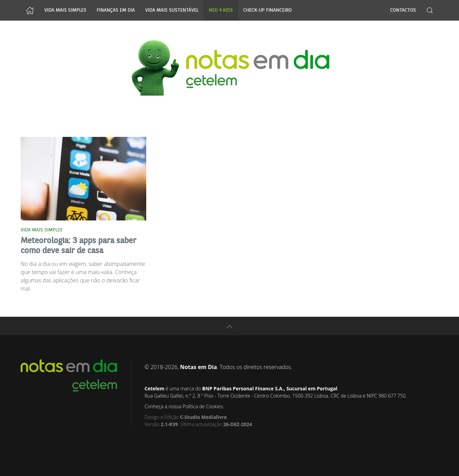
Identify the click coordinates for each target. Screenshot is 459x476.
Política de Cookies (202, 406)
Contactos (403, 10)
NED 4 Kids (221, 10)
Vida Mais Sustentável (172, 10)
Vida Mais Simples (65, 10)
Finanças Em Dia (116, 10)
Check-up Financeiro (268, 10)
